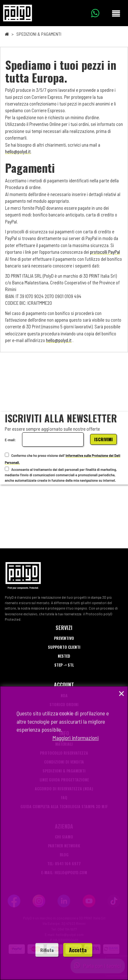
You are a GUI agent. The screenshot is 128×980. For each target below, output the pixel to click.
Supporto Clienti (64, 647)
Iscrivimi (103, 439)
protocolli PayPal (105, 252)
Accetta (78, 950)
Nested (64, 656)
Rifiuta (47, 950)
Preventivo (64, 638)
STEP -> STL (64, 665)
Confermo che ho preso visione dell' (35, 455)
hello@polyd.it (18, 151)
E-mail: (10, 440)
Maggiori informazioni (75, 738)
